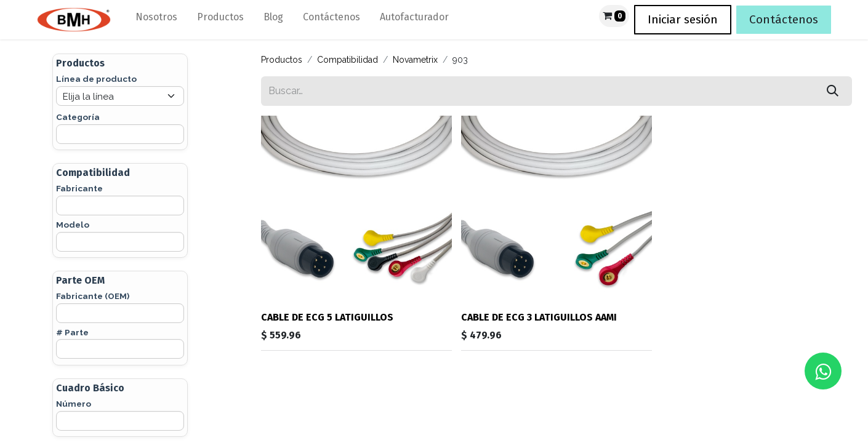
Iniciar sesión (683, 19)
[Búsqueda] (833, 91)
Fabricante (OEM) (93, 296)
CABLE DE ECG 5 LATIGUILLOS (327, 317)
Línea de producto (96, 79)
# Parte (72, 332)
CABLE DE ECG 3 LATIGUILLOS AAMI (539, 317)
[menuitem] (156, 20)
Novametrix (415, 60)
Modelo (73, 225)
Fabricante (79, 188)
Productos (282, 60)
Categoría (78, 117)
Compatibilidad (348, 60)
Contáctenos (784, 19)
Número (74, 404)
